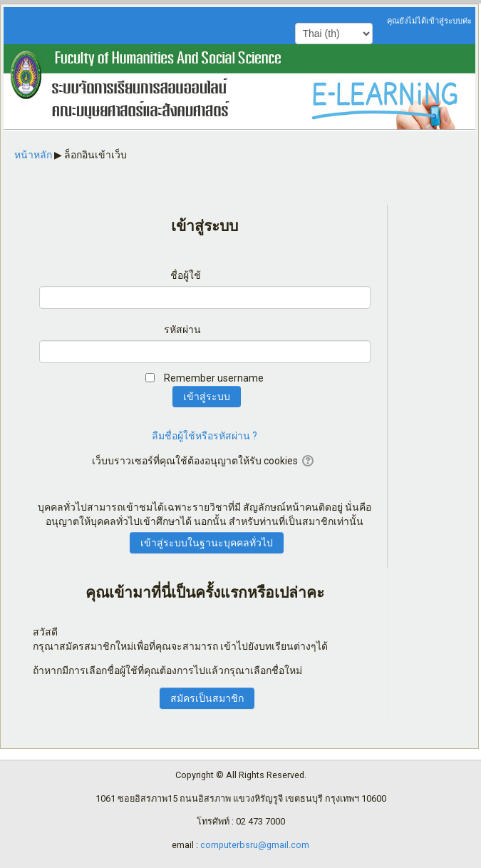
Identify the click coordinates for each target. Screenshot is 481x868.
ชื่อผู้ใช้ (186, 275)
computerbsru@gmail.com (255, 845)
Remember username (214, 378)
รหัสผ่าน (182, 330)
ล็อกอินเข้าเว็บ (95, 155)
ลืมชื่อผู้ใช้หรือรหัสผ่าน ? (205, 436)
